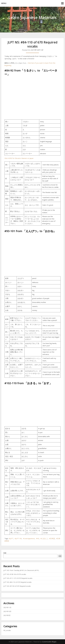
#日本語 (52, 538)
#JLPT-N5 (18, 538)
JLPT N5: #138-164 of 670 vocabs (15, 574)
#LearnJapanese (29, 538)
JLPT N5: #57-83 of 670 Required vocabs (17, 586)
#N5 (38, 538)
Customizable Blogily (49, 642)
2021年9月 (7, 615)
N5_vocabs (7, 630)
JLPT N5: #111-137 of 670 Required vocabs (18, 578)
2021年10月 (7, 611)
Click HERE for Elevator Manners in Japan (19, 158)
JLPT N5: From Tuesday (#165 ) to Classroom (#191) (21, 570)
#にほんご (44, 538)
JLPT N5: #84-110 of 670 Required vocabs (17, 582)
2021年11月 (7, 607)
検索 (5, 553)
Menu (4, 3)
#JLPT (11, 538)
